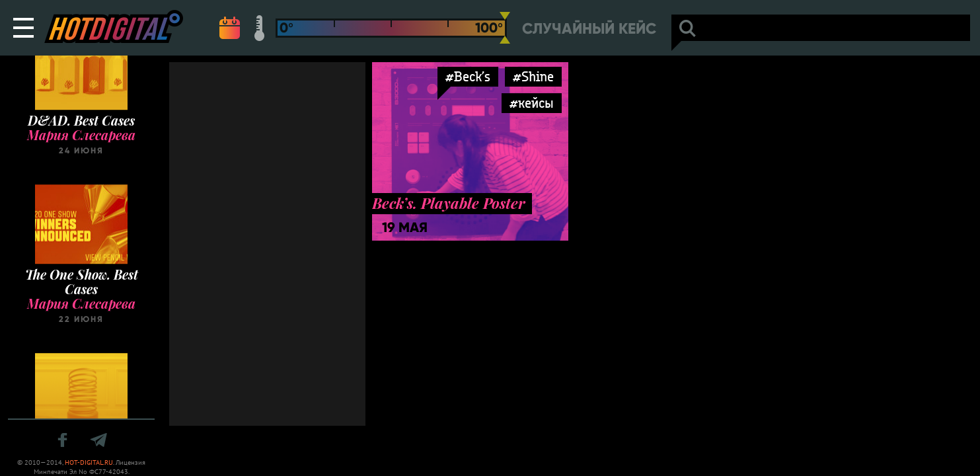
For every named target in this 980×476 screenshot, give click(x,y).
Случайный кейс (589, 29)
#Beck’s (468, 76)
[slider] (505, 28)
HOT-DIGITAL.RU (89, 462)
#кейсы (532, 103)
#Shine (533, 76)
